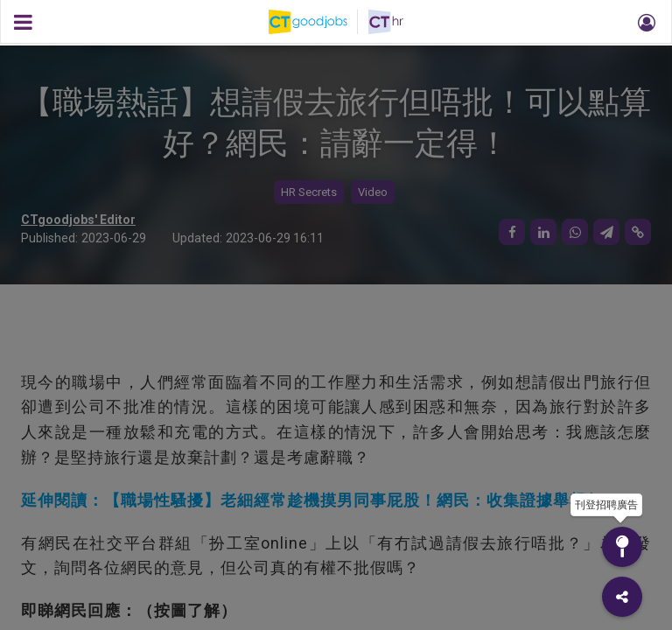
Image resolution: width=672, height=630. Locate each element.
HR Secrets (309, 192)
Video (373, 192)
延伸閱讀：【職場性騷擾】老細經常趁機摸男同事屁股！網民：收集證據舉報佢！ (320, 500)
